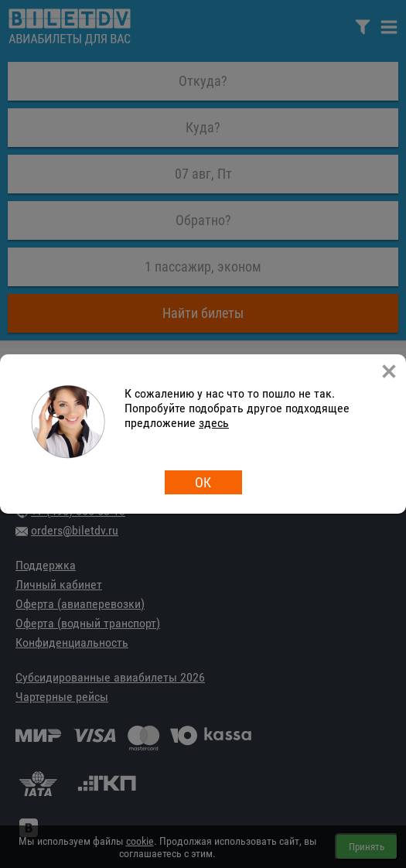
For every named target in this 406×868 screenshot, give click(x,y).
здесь (214, 423)
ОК (203, 482)
